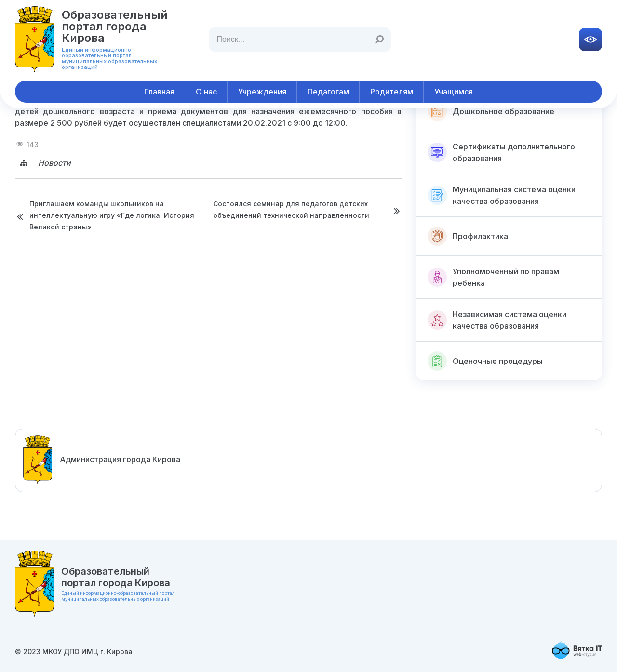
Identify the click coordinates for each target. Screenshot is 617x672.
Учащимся (454, 92)
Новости (54, 163)
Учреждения (262, 92)
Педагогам (328, 92)
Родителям (392, 92)
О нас (206, 92)
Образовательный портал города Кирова (115, 26)
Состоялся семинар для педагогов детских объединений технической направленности (291, 209)
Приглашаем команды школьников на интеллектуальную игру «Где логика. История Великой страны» (112, 215)
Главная (159, 92)
